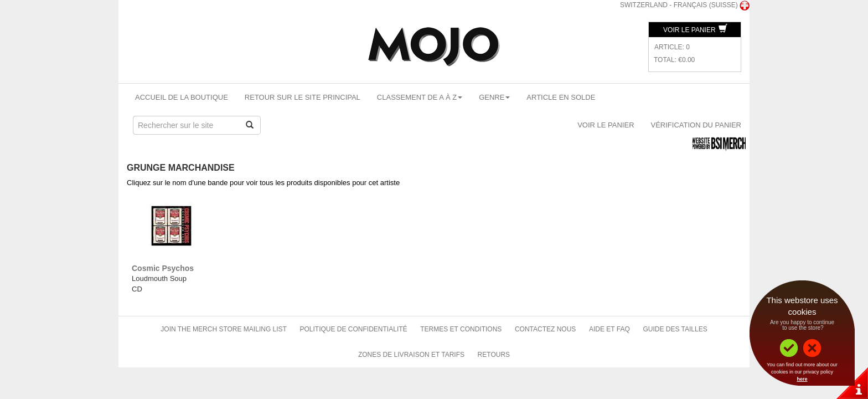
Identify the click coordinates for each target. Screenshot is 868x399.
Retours (494, 355)
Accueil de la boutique (182, 97)
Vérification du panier (696, 125)
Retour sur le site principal (303, 97)
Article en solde (561, 97)
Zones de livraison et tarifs (411, 355)
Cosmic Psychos (163, 268)
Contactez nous (545, 329)
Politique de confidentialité (354, 329)
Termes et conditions (461, 329)
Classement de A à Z (420, 97)
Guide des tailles (675, 329)
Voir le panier (695, 30)
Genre (494, 97)
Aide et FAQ (609, 329)
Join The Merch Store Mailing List (224, 329)
